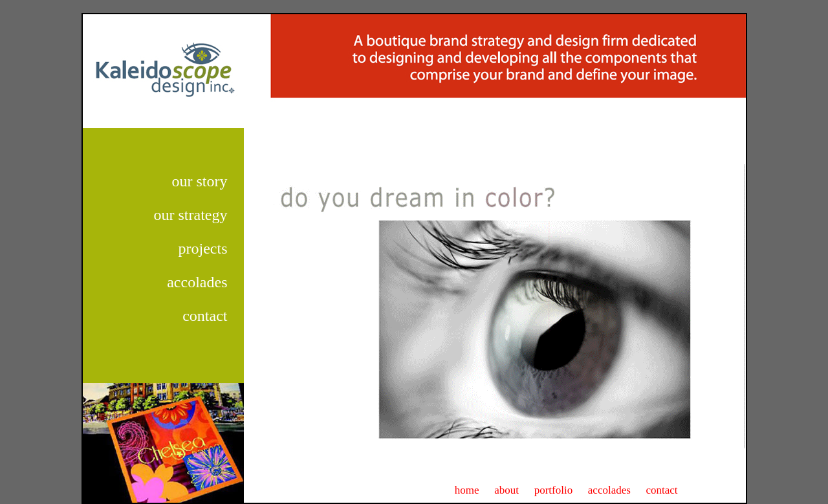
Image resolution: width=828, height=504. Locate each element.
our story (200, 181)
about (507, 490)
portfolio (554, 490)
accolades (197, 282)
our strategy (191, 215)
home (467, 490)
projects (203, 248)
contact (205, 316)
